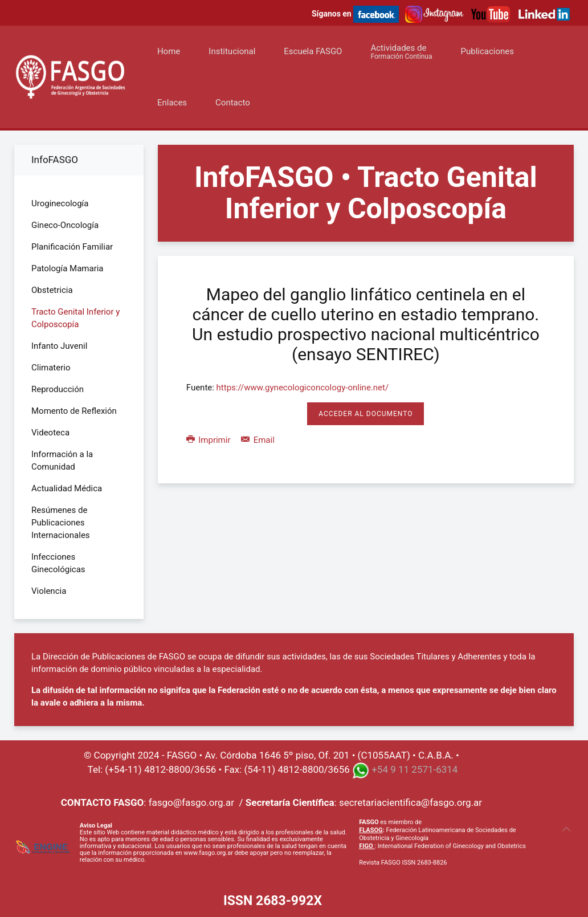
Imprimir (209, 440)
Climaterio (51, 368)
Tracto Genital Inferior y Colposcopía (75, 318)
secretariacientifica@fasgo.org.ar (411, 802)
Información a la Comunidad (62, 460)
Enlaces (172, 103)
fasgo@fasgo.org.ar (191, 802)
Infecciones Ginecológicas (58, 563)
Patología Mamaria (68, 268)
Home (169, 51)
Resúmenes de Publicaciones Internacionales (61, 523)
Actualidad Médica (67, 488)
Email (258, 440)
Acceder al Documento (366, 414)
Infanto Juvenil (59, 346)
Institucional (232, 51)
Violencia (49, 591)
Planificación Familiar (72, 247)
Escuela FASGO (313, 51)
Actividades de (401, 52)
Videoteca (50, 433)
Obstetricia (52, 290)
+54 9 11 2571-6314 (415, 769)
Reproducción (58, 389)
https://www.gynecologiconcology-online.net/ (303, 388)
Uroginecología (60, 203)
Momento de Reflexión (74, 411)
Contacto (233, 103)
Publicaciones (488, 51)
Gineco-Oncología (65, 225)
